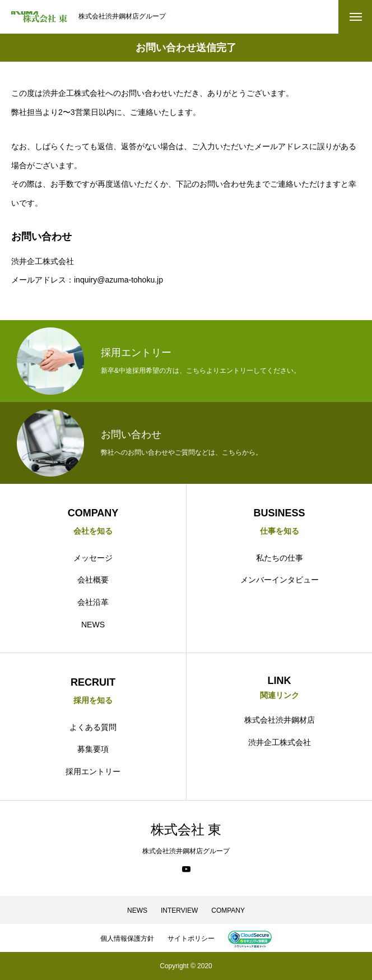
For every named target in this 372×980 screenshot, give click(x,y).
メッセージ (93, 558)
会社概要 (93, 580)
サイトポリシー (191, 939)
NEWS (93, 625)
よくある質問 (93, 727)
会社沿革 (93, 602)
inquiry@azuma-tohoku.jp (118, 280)
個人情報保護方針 (127, 939)
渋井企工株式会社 (280, 742)
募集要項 (93, 749)
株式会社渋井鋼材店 (280, 720)
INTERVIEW (179, 910)
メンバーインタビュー (280, 580)
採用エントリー (93, 771)
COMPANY (228, 910)
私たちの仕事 (280, 558)
